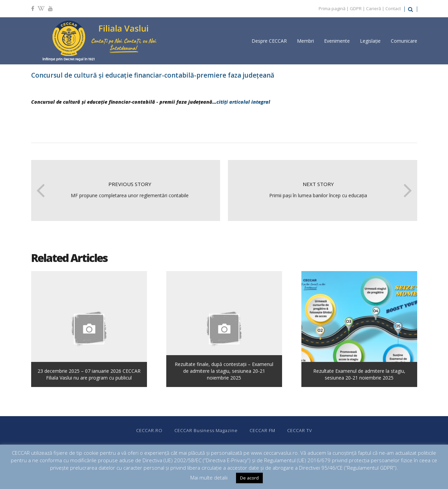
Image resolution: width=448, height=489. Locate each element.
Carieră (374, 8)
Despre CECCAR (269, 41)
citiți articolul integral (244, 102)
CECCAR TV (300, 430)
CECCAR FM (262, 430)
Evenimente (337, 41)
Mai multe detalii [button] (209, 477)
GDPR (356, 8)
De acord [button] (249, 478)
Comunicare (404, 41)
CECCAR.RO (149, 430)
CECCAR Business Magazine (206, 430)
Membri (305, 41)
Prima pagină (332, 8)
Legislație (370, 41)
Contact (393, 8)
